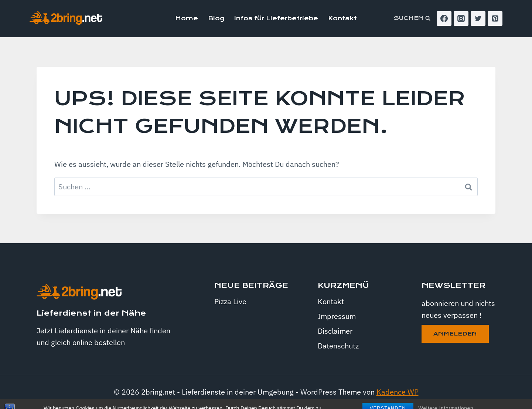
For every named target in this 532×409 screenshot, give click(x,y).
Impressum (337, 316)
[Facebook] (444, 18)
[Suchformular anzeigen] (412, 18)
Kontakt (342, 18)
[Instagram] (461, 18)
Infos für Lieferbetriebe (276, 18)
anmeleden (455, 334)
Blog (216, 18)
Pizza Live (230, 301)
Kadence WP (398, 392)
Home (187, 18)
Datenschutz (338, 346)
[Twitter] (478, 18)
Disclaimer (335, 331)
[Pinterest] (495, 18)
